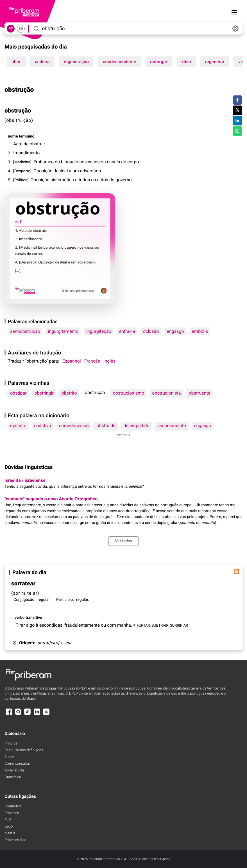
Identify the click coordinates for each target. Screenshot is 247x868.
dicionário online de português (121, 689)
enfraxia (127, 331)
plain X (10, 833)
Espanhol (72, 361)
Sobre (9, 757)
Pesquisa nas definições (24, 750)
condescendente (119, 62)
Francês (92, 361)
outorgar (159, 62)
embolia (200, 331)
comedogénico (74, 426)
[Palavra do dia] (236, 571)
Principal (11, 744)
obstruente (199, 393)
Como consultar (17, 764)
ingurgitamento (63, 331)
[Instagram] (18, 714)
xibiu (186, 62)
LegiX (9, 827)
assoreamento (172, 426)
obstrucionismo (129, 393)
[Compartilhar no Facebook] (237, 100)
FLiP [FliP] (8, 820)
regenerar (215, 62)
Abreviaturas (14, 770)
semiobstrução (25, 331)
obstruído (106, 426)
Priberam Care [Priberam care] (16, 840)
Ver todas (123, 541)
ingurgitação (99, 331)
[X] (46, 714)
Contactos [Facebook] (13, 806)
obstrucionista (166, 393)
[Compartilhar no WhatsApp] (237, 131)
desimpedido (136, 426)
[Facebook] (9, 714)
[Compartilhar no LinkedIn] (237, 121)
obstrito (69, 393)
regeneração (76, 62)
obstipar (18, 393)
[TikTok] (28, 714)
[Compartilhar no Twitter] (237, 110)
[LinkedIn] (37, 714)
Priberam (12, 813)
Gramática (13, 777)
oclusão (151, 331)
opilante (18, 426)
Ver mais (123, 435)
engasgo (175, 331)
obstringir (44, 393)
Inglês (109, 361)
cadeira (42, 62)
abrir (16, 62)
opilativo (42, 426)
